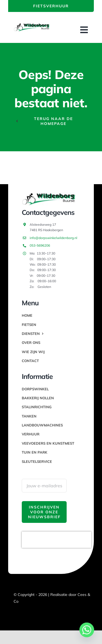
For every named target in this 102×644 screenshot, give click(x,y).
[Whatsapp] (87, 630)
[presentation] (57, 540)
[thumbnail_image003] (32, 25)
